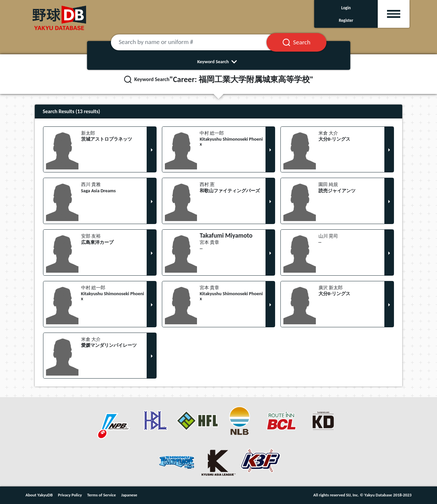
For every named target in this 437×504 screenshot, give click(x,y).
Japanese (129, 495)
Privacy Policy (70, 495)
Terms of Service (101, 495)
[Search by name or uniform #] (197, 42)
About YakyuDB (39, 495)
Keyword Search (219, 62)
